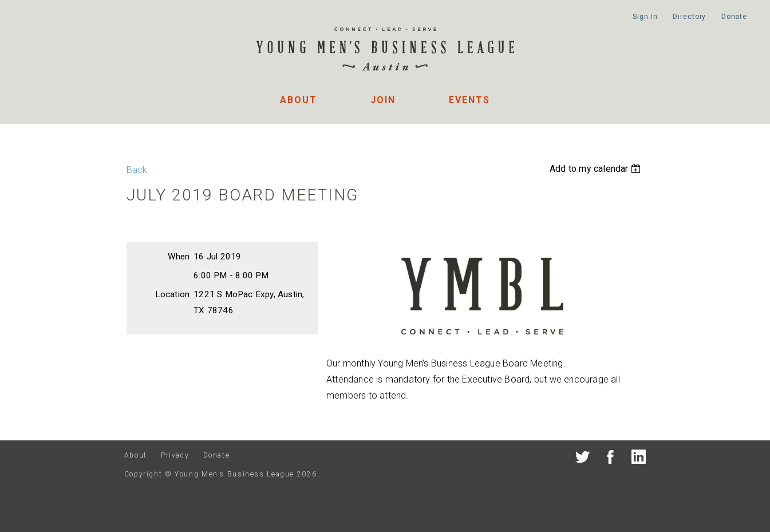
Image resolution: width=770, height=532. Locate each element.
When (179, 257)
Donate (734, 17)
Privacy (175, 455)
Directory (689, 17)
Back (137, 170)
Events (469, 100)
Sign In (645, 17)
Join (383, 100)
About (299, 100)
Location (173, 294)
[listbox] (597, 169)
